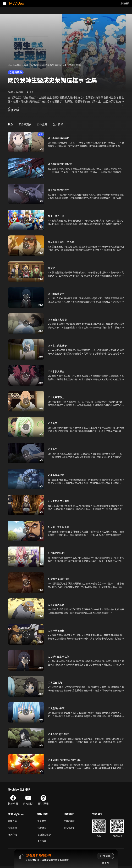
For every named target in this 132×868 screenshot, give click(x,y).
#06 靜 (51, 268)
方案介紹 (13, 836)
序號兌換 (125, 3)
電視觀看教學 (45, 836)
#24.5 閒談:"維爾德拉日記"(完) (65, 760)
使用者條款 (72, 821)
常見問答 (42, 821)
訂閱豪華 (105, 856)
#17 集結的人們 (57, 553)
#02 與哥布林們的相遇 (60, 164)
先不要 (105, 862)
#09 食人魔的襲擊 (58, 345)
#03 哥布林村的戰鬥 (59, 190)
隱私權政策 (72, 828)
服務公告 (13, 821)
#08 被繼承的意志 (58, 319)
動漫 (29, 65)
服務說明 (13, 828)
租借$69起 (18, 110)
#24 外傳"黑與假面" (59, 734)
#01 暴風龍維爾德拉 (59, 138)
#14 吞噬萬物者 (57, 475)
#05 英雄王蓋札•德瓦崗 (62, 242)
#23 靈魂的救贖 (57, 708)
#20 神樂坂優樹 (57, 630)
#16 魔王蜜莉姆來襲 (59, 527)
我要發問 (42, 828)
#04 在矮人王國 (57, 216)
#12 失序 (53, 423)
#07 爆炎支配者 (57, 293)
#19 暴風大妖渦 (57, 605)
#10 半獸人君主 (57, 371)
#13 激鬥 (53, 449)
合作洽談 (42, 843)
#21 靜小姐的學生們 (59, 656)
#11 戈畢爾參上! (57, 397)
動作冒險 (39, 65)
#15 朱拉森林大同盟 (59, 501)
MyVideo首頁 (16, 65)
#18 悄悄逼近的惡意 (59, 579)
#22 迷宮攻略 (55, 682)
